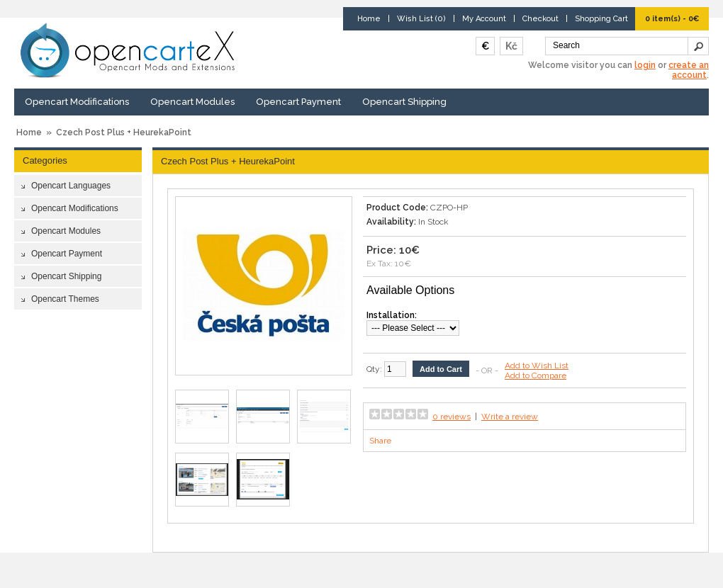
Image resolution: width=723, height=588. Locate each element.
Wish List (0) (421, 19)
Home (369, 19)
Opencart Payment (298, 102)
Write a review (510, 417)
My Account (484, 19)
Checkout (540, 19)
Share (380, 441)
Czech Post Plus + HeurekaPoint (124, 132)
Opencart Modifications (77, 102)
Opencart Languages (71, 186)
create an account (689, 70)
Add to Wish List (537, 366)
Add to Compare (536, 375)
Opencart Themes (65, 299)
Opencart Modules (192, 102)
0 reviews (452, 417)
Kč (511, 46)
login (645, 65)
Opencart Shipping (404, 102)
